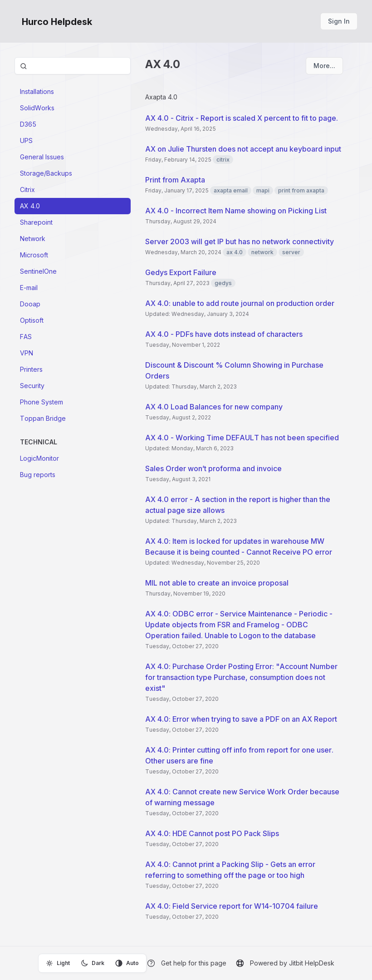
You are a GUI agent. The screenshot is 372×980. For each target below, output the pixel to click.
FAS (26, 337)
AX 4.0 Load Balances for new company (214, 407)
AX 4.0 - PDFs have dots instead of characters (224, 334)
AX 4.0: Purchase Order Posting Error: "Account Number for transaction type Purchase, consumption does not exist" (241, 677)
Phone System (42, 402)
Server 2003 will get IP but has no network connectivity (240, 241)
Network (33, 239)
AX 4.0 (30, 206)
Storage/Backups (46, 173)
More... (324, 66)
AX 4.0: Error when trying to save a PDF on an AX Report (241, 719)
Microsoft (34, 255)
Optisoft (32, 320)
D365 (28, 124)
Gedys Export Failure (181, 272)
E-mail (29, 288)
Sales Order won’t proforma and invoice (213, 468)
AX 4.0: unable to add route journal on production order (240, 303)
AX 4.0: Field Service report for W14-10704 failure (232, 906)
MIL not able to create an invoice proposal (217, 583)
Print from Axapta (175, 180)
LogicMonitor (39, 458)
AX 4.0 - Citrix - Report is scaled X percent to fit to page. (242, 118)
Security (32, 386)
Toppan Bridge (43, 418)
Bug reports (38, 475)
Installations (37, 91)
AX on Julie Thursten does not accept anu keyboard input (243, 149)
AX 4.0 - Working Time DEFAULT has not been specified (242, 438)
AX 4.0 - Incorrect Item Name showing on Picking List (236, 211)
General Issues (42, 157)
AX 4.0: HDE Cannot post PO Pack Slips (212, 833)
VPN (27, 353)
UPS (26, 140)
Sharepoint (36, 222)
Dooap (30, 304)
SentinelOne (38, 271)
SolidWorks (37, 108)
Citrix (27, 190)
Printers (31, 369)
